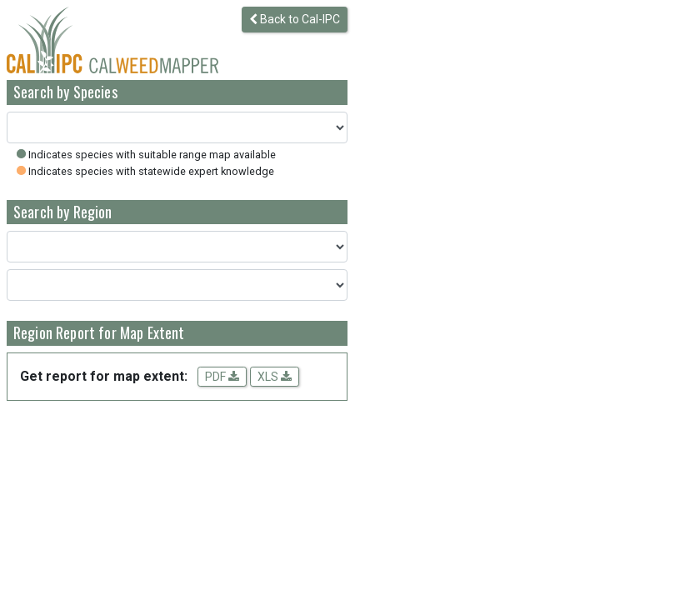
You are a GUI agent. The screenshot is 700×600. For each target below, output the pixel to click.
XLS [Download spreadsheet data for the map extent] (275, 377)
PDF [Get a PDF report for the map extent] (222, 377)
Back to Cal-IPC (295, 19)
